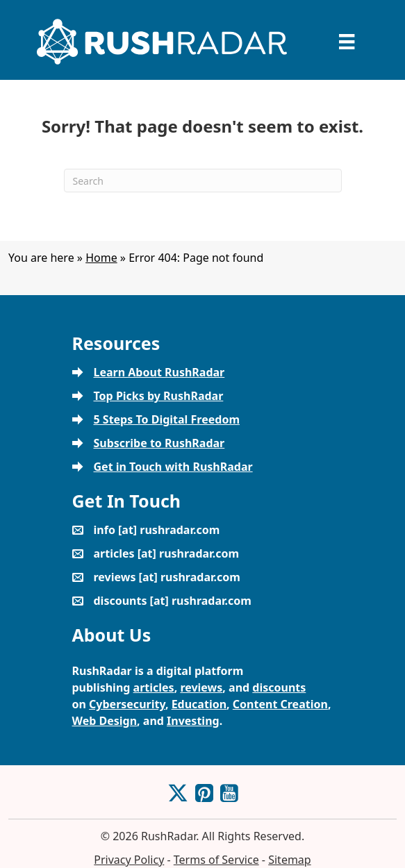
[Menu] (347, 42)
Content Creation (280, 704)
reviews (201, 687)
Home (101, 258)
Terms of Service (216, 860)
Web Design (105, 721)
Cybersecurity (127, 704)
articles (154, 687)
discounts (279, 687)
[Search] (203, 181)
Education (199, 704)
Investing (193, 721)
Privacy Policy (129, 860)
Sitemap (290, 860)
